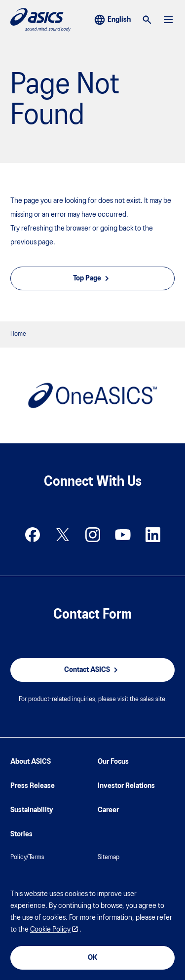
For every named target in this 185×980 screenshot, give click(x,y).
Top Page (92, 278)
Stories (21, 834)
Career (108, 810)
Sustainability (32, 810)
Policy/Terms (27, 857)
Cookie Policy (50, 930)
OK (92, 958)
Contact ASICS (92, 670)
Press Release (33, 786)
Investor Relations (126, 786)
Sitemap (109, 857)
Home (18, 334)
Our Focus (113, 762)
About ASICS (31, 762)
